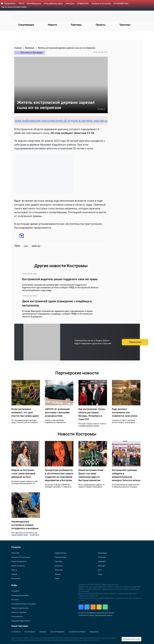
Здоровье (102, 561)
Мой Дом (70, 4)
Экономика (102, 553)
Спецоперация (26, 25)
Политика (102, 557)
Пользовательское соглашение (24, 604)
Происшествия (60, 557)
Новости (52, 25)
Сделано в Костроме (101, 4)
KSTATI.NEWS (30, 632)
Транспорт (125, 25)
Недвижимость (61, 553)
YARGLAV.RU (94, 632)
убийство (36, 246)
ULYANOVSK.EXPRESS (77, 632)
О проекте (15, 591)
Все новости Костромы (32, 53)
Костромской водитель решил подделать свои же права (60, 279)
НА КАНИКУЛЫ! (121, 4)
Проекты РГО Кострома (21, 557)
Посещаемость (17, 617)
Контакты (15, 600)
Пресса (14, 570)
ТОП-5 (21, 4)
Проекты (101, 25)
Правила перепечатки (20, 608)
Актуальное (16, 578)
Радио (57, 578)
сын (26, 246)
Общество (59, 570)
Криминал (30, 48)
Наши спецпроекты (19, 561)
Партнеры (76, 25)
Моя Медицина (34, 4)
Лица (100, 574)
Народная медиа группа (21, 621)
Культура (101, 566)
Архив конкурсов (18, 566)
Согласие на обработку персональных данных (97, 613)
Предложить (10, 4)
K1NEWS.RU (16, 632)
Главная (18, 48)
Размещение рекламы (20, 595)
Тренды (58, 574)
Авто (100, 570)
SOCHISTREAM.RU (57, 632)
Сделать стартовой (19, 612)
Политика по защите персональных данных (95, 615)
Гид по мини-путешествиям (14, 7)
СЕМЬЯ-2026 (83, 4)
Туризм (14, 574)
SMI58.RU (43, 632)
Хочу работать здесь (53, 4)
